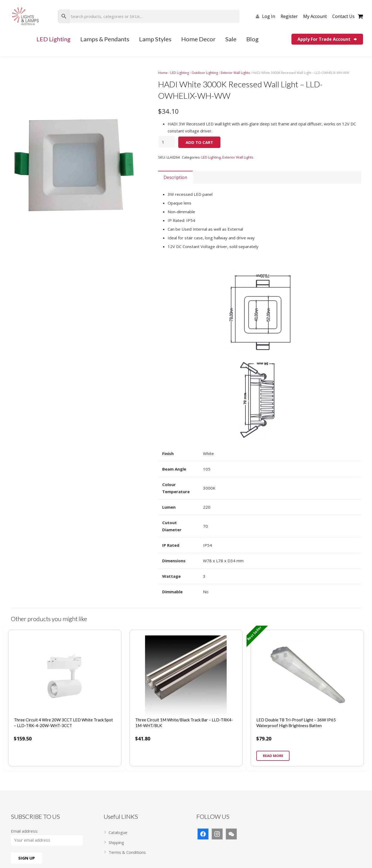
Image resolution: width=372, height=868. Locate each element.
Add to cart (199, 142)
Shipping (116, 842)
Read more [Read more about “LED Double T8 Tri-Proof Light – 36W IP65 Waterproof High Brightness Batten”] (273, 756)
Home (163, 73)
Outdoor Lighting (205, 73)
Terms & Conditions (127, 852)
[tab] (175, 177)
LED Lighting (180, 73)
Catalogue (118, 832)
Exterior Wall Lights (235, 73)
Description (175, 177)
